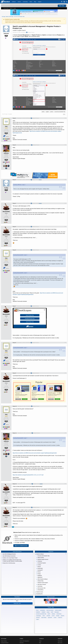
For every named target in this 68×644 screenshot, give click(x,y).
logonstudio (50, 618)
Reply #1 (14, 118)
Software (14, 2)
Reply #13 (15, 507)
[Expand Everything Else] (36, 594)
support (38, 619)
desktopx (53, 614)
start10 (49, 614)
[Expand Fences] (37, 572)
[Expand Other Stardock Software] (37, 579)
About (40, 641)
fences (37, 610)
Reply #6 (14, 250)
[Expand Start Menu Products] (37, 585)
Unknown (6, 34)
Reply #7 (14, 306)
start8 (52, 612)
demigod (58, 616)
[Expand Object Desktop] (37, 558)
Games (19, 2)
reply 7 (25, 348)
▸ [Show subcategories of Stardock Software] (13, 17)
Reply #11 (15, 433)
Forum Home (6, 8)
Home (3, 16)
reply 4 (25, 255)
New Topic (62, 6)
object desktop (44, 618)
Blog (35, 2)
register (47, 112)
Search (11, 8)
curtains (55, 618)
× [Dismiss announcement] (64, 19)
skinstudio (48, 616)
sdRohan (6, 153)
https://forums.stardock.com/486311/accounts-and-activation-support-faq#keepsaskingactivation (35, 453)
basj (6, 126)
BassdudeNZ (6, 212)
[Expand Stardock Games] (36, 592)
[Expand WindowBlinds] (37, 590)
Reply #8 (14, 343)
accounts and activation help (60, 112)
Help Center (60, 641)
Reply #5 (14, 227)
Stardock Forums (30, 32)
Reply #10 (15, 406)
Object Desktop (4, 641)
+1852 (6, 133)
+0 (6, 36)
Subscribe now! (17, 603)
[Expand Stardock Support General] (37, 560)
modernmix (60, 618)
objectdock (38, 612)
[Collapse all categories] (66, 554)
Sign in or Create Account (21, 546)
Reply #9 (14, 373)
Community (25, 2)
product (52, 112)
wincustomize (59, 614)
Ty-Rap (6, 188)
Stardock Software (9, 16)
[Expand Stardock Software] (36, 554)
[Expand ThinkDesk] (37, 561)
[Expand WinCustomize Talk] (37, 588)
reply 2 (24, 185)
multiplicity (43, 612)
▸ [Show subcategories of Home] (5, 17)
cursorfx (53, 616)
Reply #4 (14, 203)
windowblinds (43, 610)
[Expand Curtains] (37, 565)
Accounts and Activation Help (19, 16)
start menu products (50, 610)
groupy (48, 612)
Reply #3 (14, 180)
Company (42, 639)
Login (15, 8)
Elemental (22, 643)
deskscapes (57, 612)
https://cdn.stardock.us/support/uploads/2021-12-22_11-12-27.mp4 (28, 475)
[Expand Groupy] (37, 574)
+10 (6, 220)
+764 (6, 160)
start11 (43, 112)
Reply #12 (15, 484)
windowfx (62, 616)
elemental (38, 618)
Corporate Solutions (5, 643)
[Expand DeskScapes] (37, 569)
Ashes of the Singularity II (24, 641)
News (31, 2)
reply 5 (25, 273)
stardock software (58, 610)
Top (65, 118)
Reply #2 (14, 145)
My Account (60, 643)
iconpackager (39, 616)
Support (40, 2)
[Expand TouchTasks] (37, 586)
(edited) (40, 180)
